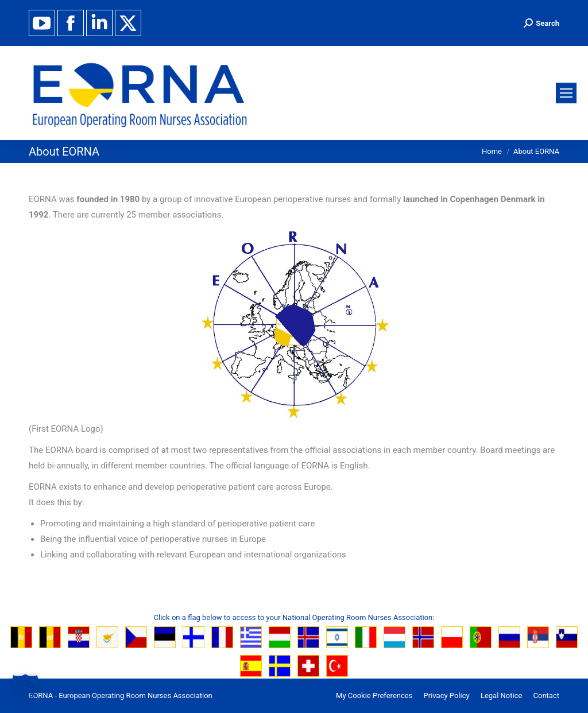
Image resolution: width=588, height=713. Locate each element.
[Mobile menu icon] (566, 93)
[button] (25, 688)
